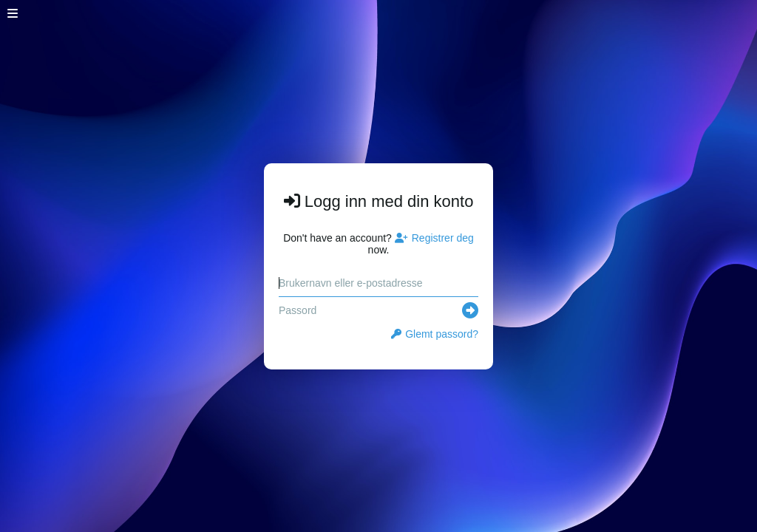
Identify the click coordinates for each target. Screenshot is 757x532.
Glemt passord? (435, 334)
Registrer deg (434, 238)
